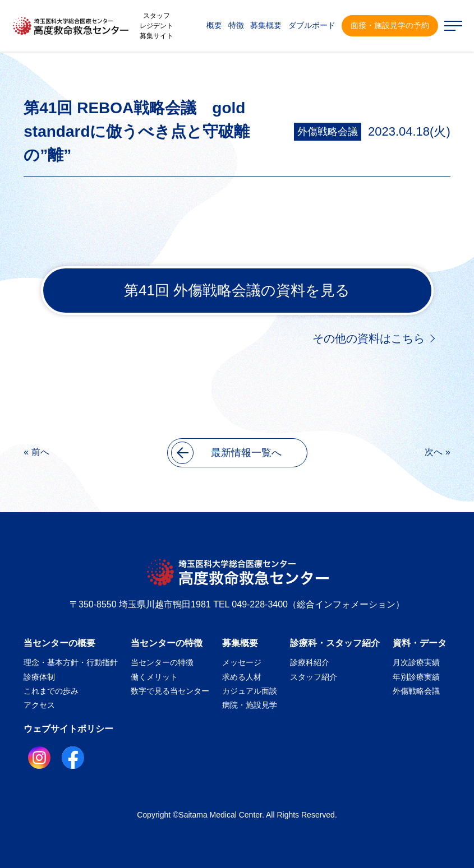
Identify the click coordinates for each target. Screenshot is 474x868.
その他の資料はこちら (369, 338)
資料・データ (420, 643)
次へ (434, 452)
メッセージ (242, 662)
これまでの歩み (51, 691)
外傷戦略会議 (328, 132)
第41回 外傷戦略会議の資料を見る (237, 290)
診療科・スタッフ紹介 (335, 643)
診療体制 (39, 677)
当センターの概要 (59, 643)
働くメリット (154, 677)
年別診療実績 (416, 677)
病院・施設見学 (250, 705)
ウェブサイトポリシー (68, 729)
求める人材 (242, 677)
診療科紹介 (310, 662)
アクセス (39, 705)
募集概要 (240, 643)
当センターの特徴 (167, 643)
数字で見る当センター (170, 691)
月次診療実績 (416, 662)
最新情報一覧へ (226, 453)
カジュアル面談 (250, 691)
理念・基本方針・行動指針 (71, 662)
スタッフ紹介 (314, 677)
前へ (40, 452)
